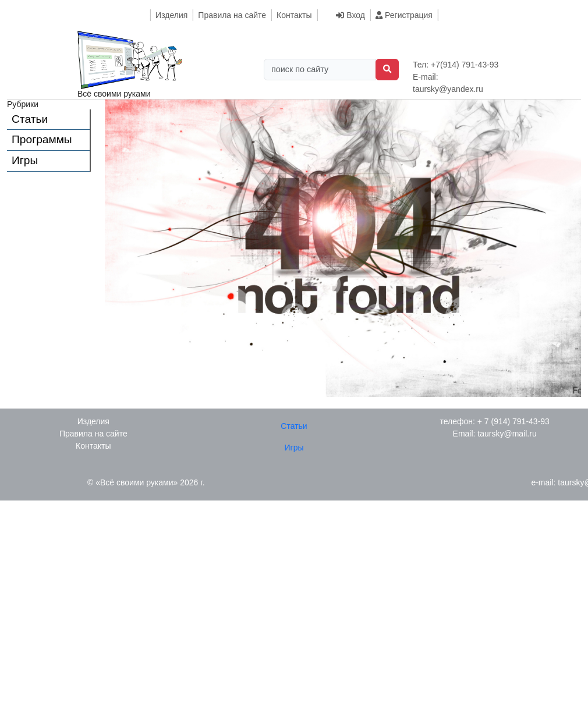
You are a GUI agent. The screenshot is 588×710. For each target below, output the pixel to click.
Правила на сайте (232, 15)
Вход (350, 15)
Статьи (30, 119)
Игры (25, 160)
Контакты (294, 15)
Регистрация (404, 15)
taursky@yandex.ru (448, 89)
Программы (42, 139)
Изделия (171, 15)
